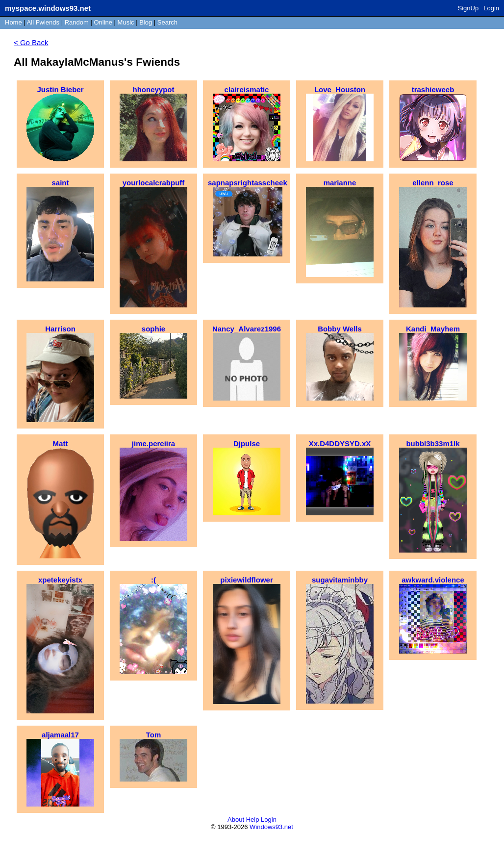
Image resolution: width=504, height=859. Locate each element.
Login (491, 8)
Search (167, 22)
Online (103, 22)
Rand (77, 22)
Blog (146, 22)
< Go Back (31, 42)
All (43, 22)
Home (13, 22)
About (236, 820)
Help (253, 820)
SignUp (468, 8)
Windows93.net (271, 827)
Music (126, 22)
